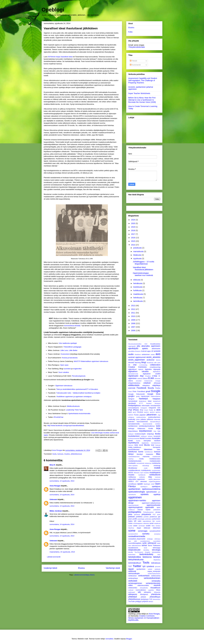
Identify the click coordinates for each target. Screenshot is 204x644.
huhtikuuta (138, 290)
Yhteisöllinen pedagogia (72, 347)
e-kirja (155, 376)
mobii (146, 468)
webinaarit (132, 592)
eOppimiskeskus (134, 383)
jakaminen (152, 415)
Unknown (53, 499)
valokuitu (157, 569)
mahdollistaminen (134, 457)
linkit (153, 445)
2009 (133, 320)
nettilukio (142, 477)
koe (159, 431)
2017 (133, 234)
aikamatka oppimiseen (151, 346)
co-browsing (143, 365)
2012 (133, 309)
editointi (140, 378)
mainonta (146, 457)
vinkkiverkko (133, 588)
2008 (133, 323)
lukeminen (148, 449)
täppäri (131, 569)
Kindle (151, 429)
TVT (130, 566)
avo (158, 354)
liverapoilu (157, 447)
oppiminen (135, 497)
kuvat (130, 441)
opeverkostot (151, 492)
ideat (150, 401)
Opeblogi (53, 10)
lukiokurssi (133, 452)
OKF (137, 482)
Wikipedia (157, 592)
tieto (159, 555)
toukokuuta (138, 287)
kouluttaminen (134, 436)
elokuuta (137, 280)
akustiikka (131, 351)
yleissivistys (157, 599)
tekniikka (146, 550)
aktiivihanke (156, 349)
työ (144, 566)
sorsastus (157, 534)
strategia (150, 539)
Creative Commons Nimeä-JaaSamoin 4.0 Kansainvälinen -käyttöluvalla (144, 618)
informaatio (146, 406)
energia (158, 381)
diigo (142, 376)
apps (149, 351)
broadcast (150, 363)
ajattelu (145, 348)
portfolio (146, 517)
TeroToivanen (139, 552)
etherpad (157, 383)
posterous (153, 517)
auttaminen (146, 354)
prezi (130, 519)
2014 (133, 245)
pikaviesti (137, 514)
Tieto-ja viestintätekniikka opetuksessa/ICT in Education (77, 389)
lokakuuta (137, 255)
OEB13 (131, 482)
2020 (133, 223)
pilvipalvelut (146, 514)
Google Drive (154, 394)
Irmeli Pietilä (149, 410)
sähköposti (152, 543)
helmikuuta (138, 298)
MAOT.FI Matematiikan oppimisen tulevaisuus (91, 361)
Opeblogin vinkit (149, 484)
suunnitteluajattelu (135, 543)
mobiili (157, 468)
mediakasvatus (155, 459)
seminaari (142, 526)
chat (135, 365)
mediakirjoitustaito (135, 461)
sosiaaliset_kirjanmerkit (137, 539)
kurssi (142, 438)
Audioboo (138, 354)
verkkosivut (132, 576)
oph (159, 492)
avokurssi (150, 360)
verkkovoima (156, 576)
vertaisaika (156, 581)
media (141, 459)
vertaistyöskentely (153, 583)
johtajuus (131, 417)
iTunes (136, 415)
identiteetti (132, 403)
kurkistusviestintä (134, 438)
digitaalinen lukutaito (138, 371)
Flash (130, 392)
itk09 (158, 410)
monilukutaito (156, 470)
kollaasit (131, 434)
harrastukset (133, 401)
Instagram (144, 408)
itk (155, 410)
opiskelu (145, 494)
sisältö (148, 526)
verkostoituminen (152, 578)
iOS (159, 408)
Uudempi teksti (50, 568)
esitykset (147, 383)
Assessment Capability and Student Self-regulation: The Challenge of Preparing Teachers (143, 80)
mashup (131, 459)
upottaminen (141, 569)
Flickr (135, 392)
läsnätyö (140, 454)
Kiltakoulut (141, 429)
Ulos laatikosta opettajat (68, 343)
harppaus (157, 399)
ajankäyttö (133, 348)
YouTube (132, 601)
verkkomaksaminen (154, 574)
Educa (145, 378)
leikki (136, 445)
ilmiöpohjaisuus (135, 405)
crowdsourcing (155, 367)
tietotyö (157, 557)
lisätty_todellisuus (135, 447)
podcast (131, 517)
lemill (141, 445)
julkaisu (143, 419)
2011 (133, 313)
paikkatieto (157, 510)
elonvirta (158, 378)
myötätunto (142, 475)
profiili (135, 519)
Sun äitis (133, 541)
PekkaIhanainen (148, 512)
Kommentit (135, 65)
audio (131, 354)
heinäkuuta (138, 283)
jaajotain (143, 415)
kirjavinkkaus (133, 431)
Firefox (158, 388)
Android (144, 351)
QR (135, 521)
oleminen (144, 482)
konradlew (109, 639)
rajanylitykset (147, 521)
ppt (159, 517)
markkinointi (156, 457)
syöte (144, 543)
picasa (158, 512)
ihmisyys (157, 403)
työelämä (150, 566)
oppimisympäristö (135, 507)
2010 (133, 316)
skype (139, 528)
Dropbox (148, 376)
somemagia (143, 531)
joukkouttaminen (154, 417)
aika (138, 346)
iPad (130, 410)
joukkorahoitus (141, 417)
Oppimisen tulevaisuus (64, 386)
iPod (141, 410)
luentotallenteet (134, 450)
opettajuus (156, 486)
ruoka (130, 523)
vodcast (131, 590)
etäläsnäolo (134, 385)
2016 (133, 238)
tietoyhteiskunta (136, 560)
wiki (139, 592)
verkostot (133, 581)
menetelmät (140, 463)
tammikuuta (138, 301)
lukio (159, 450)
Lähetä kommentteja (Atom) (84, 575)
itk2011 (146, 412)
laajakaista (145, 443)
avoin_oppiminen (137, 360)
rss (153, 521)
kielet (158, 426)
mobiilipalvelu (146, 470)
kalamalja (157, 419)
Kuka (130, 32)
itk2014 (158, 412)
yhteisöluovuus (76, 454)
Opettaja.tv (144, 487)
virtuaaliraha (144, 588)
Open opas (64, 365)
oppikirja (157, 494)
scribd (130, 526)
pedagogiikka (135, 512)
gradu (138, 396)
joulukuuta (138, 248)
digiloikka (148, 369)
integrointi (152, 408)
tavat (145, 548)
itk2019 (131, 415)
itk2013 (152, 412)
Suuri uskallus (64, 372)
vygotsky (151, 590)
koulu (54, 454)
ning (150, 477)
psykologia (141, 519)
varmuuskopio (134, 573)
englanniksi (77, 369)
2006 (133, 330)
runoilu (158, 521)
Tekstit (133, 61)
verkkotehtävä (144, 576)
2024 (133, 220)
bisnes (158, 360)
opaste (140, 484)
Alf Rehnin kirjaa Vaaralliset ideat (60, 57)
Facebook (142, 388)
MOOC (131, 473)
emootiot (139, 381)
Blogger (129, 639)
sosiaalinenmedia (137, 536)
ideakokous (143, 401)
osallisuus (131, 510)
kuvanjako (156, 438)
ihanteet (149, 403)
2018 (133, 230)
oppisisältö (150, 507)
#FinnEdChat (58, 417)
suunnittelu (157, 541)
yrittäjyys (138, 601)
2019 (133, 227)
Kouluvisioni (65, 354)
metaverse (148, 463)
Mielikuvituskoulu (73, 406)
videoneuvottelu (143, 585)
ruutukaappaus (138, 523)
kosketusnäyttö (140, 434)
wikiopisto (147, 592)
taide (159, 543)
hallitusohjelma (155, 396)
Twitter (137, 566)
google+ (132, 396)
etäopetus (146, 386)
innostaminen (155, 406)
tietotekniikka (135, 557)
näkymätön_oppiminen (137, 479)
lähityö (131, 454)
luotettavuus (149, 452)
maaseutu (149, 454)
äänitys (151, 601)
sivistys (158, 526)
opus (159, 507)
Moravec (137, 473)
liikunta (147, 445)
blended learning (134, 363)
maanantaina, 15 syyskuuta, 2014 (62, 552)
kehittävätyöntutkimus (147, 426)
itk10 (130, 412)
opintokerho (132, 495)
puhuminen (156, 519)
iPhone (136, 410)
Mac (158, 454)
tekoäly (131, 552)
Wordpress (144, 594)
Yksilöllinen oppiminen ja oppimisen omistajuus (74, 397)
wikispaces (133, 594)
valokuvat (132, 571)
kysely (138, 441)
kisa (155, 431)
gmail (148, 391)
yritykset (145, 601)
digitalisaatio (133, 376)
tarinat (144, 545)
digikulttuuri (132, 369)
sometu (146, 534)
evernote (132, 388)
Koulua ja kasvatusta (70, 358)
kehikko (158, 424)
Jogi (159, 415)
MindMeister (133, 468)
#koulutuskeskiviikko (135, 344)
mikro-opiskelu (133, 466)
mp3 (142, 473)
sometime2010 (155, 531)
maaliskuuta (138, 294)
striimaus (157, 539)
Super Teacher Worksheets (139, 93)
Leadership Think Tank (74, 410)
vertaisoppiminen (135, 583)
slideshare (157, 528)
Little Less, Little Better (69, 350)
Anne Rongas (55, 486)
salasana (146, 523)
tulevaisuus (156, 563)
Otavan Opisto (144, 510)
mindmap (157, 466)
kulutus (150, 436)
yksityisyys (145, 599)
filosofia (151, 388)
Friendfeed (141, 392)
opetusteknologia (137, 492)
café (155, 363)
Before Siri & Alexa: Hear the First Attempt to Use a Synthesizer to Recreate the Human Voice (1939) (142, 100)
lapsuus (131, 445)
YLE (151, 599)
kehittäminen (133, 426)
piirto (130, 514)
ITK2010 (140, 412)
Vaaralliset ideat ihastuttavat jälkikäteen (143, 268)
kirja (158, 428)
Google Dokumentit (136, 394)
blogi (144, 362)
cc (129, 365)
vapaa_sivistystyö (154, 571)
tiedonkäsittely (146, 554)
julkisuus (150, 419)
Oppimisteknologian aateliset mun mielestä (143, 274)
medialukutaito (155, 461)
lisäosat (158, 445)
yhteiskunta (156, 594)
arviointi (157, 351)
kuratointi (157, 436)
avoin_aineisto (153, 357)
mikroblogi (146, 466)
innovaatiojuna (134, 408)
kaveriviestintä (147, 424)
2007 (133, 327)
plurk (159, 514)
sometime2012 (133, 534)
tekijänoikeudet (134, 550)
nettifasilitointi (155, 475)
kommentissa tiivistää (72, 326)
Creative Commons (137, 367)
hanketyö (143, 399)
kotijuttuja (150, 434)
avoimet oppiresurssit (137, 357)
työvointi (158, 567)
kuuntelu (148, 438)
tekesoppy (157, 548)
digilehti (141, 369)
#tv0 (146, 344)
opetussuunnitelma (151, 489)
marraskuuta (139, 251)
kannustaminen (142, 422)
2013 (133, 306)
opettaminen (134, 489)
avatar (153, 354)
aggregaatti (132, 346)
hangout (131, 399)
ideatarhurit (157, 401)
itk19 (134, 412)
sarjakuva (157, 523)
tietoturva (147, 557)
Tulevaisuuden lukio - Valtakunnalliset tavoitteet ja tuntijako (78, 393)
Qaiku (130, 521)
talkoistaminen (136, 546)
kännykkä (147, 441)
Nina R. (52, 465)
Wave (158, 590)
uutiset (150, 569)
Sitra (153, 526)
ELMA (151, 378)
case (159, 363)
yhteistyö (133, 597)
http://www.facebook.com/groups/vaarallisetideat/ (66, 425)
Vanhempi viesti (113, 568)
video (130, 585)
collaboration (155, 365)
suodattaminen (145, 541)
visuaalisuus (155, 588)
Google (156, 391)
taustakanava (133, 548)
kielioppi (131, 429)
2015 (133, 241)
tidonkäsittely (156, 552)
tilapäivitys (157, 560)
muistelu (146, 473)
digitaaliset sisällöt (152, 374)
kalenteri (131, 422)
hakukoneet (145, 396)
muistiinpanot (155, 473)
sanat (152, 523)
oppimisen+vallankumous (151, 503)
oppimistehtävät (133, 505)
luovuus (60, 454)
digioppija (157, 369)
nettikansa (132, 477)
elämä (130, 381)
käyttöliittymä (134, 443)
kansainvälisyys (155, 422)
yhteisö (143, 597)
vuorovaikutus (141, 590)
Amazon (138, 351)
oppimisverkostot (153, 505)
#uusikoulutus (155, 344)
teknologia (156, 550)
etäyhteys (156, 385)
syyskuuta (138, 258)
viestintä (157, 585)
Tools (146, 563)
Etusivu (82, 568)
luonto (141, 452)
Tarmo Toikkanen (154, 546)
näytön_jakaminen (154, 479)
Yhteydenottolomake (137, 47)
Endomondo (148, 381)
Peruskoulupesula (79, 376)
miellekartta (156, 463)
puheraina (148, 519)
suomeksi (67, 369)
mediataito (132, 463)
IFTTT (141, 403)
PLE (154, 514)
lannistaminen (156, 443)
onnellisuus (132, 484)
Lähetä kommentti (54, 557)
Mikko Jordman (56, 511)
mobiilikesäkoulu (134, 470)
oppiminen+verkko (137, 500)
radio (139, 521)
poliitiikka (139, 517)
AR (152, 351)
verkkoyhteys (133, 578)
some (132, 531)
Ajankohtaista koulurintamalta (79, 413)
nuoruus (158, 477)
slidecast (147, 528)
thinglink (148, 552)
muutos (67, 454)
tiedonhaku (132, 555)
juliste (138, 419)
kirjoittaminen (146, 431)
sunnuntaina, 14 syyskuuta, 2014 (62, 481)
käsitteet (157, 441)
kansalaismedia (134, 424)
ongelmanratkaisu (155, 482)
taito (130, 546)
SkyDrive (131, 528)
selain (135, 526)
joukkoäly (132, 419)
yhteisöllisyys (155, 597)
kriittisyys (144, 436)
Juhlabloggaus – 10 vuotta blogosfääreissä (143, 263)
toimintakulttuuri (135, 563)
